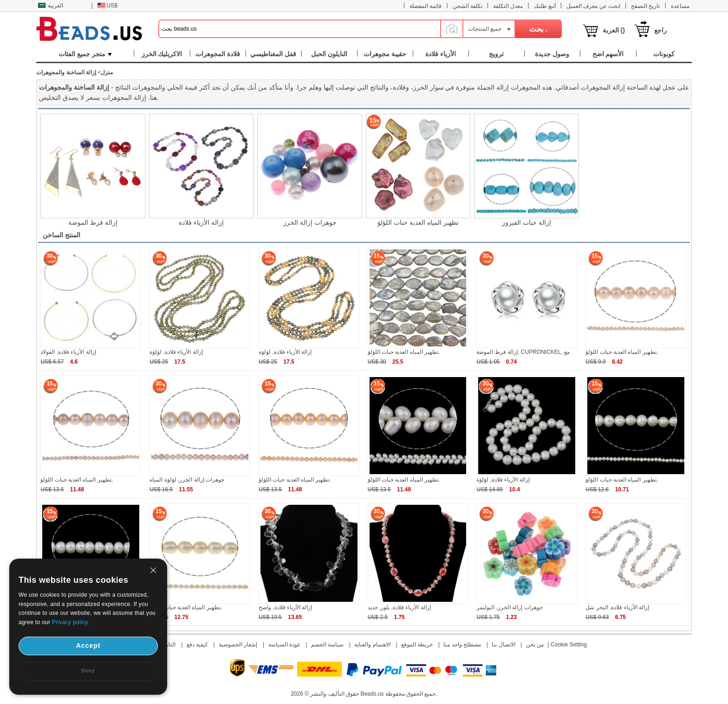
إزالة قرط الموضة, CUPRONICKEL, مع (523, 352)
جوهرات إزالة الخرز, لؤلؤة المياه (187, 480)
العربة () (614, 30)
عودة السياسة (284, 645)
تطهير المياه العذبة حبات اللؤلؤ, (404, 352)
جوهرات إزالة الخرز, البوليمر (509, 607)
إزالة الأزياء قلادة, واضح (285, 607)
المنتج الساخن (62, 235)
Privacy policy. (71, 622)
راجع (660, 30)
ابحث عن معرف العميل (593, 6)
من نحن (535, 645)
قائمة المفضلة (426, 6)
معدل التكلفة (508, 6)
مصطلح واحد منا (462, 645)
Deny (88, 671)
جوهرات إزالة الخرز (310, 222)
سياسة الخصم (327, 645)
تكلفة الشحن (468, 6)
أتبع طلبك (545, 6)
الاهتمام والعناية (372, 645)
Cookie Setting (569, 645)
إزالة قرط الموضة (93, 222)
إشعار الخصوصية (238, 645)
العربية (51, 6)
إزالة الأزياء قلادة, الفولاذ (68, 352)
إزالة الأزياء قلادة (201, 222)
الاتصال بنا (503, 645)
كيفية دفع (197, 645)
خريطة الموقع (417, 645)
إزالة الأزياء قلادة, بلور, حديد (399, 607)
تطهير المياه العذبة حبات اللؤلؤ (418, 222)
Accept (88, 645)
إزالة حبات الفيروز (526, 222)
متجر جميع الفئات (85, 54)
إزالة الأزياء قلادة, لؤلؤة (176, 352)
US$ (107, 6)
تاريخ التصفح (645, 6)
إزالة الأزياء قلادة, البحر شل (617, 607)
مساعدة (680, 6)
